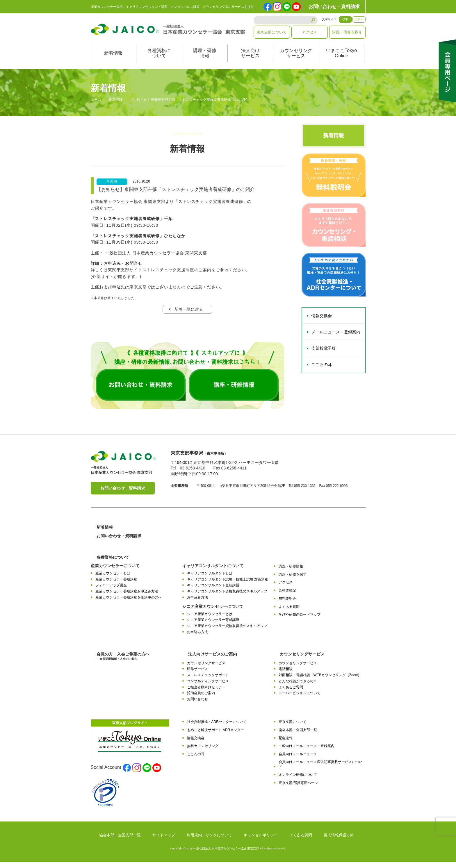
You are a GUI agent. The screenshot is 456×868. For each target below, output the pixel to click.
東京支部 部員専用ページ (298, 789)
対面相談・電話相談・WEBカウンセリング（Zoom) (319, 681)
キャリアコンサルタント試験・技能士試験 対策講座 (228, 585)
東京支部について (272, 32)
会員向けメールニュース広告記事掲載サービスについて (320, 770)
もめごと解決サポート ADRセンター (216, 736)
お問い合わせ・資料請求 (334, 7)
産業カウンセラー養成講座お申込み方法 (127, 597)
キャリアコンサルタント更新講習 (213, 591)
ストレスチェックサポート (208, 681)
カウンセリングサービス (296, 59)
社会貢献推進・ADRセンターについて (217, 728)
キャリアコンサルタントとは (210, 579)
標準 (345, 19)
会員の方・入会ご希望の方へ (123, 662)
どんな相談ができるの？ (298, 687)
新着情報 (113, 59)
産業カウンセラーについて (115, 571)
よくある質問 (289, 612)
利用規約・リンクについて (209, 841)
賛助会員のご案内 (201, 699)
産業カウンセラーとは (113, 579)
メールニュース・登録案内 (336, 338)
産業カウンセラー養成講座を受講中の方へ (129, 603)
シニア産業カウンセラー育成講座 (213, 626)
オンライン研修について (298, 781)
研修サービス (197, 675)
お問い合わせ (197, 705)
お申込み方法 (197, 603)
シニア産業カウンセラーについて (213, 612)
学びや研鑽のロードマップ (300, 621)
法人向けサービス (250, 59)
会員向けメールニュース (298, 760)
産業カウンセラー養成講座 (116, 585)
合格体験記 (287, 596)
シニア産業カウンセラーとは (210, 620)
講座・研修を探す (347, 32)
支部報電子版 (324, 354)
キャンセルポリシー (261, 841)
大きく (359, 19)
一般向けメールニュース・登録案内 (307, 752)
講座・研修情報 (205, 59)
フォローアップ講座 (111, 591)
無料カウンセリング (203, 752)
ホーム (96, 106)
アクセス (309, 32)
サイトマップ (164, 841)
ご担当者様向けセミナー (206, 693)
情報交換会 (322, 322)
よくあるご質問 (291, 693)
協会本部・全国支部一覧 (298, 736)
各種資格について (159, 59)
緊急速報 (286, 744)
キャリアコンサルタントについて (213, 571)
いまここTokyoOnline (341, 59)
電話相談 (286, 675)
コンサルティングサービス (208, 687)
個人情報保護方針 (339, 841)
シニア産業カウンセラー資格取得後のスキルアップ (227, 632)
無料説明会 (287, 604)
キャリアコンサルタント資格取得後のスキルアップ (227, 597)
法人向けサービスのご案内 (213, 660)
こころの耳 (322, 371)
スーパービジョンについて (300, 699)
